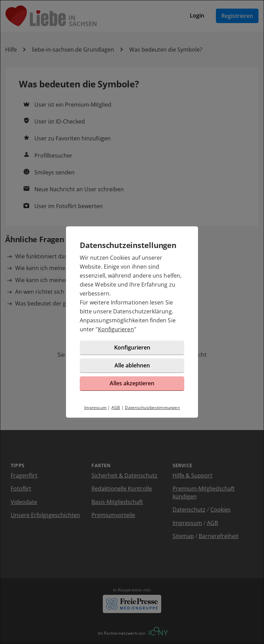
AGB (116, 407)
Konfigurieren (116, 329)
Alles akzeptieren (132, 383)
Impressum (95, 407)
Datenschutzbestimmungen (152, 407)
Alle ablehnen (132, 365)
